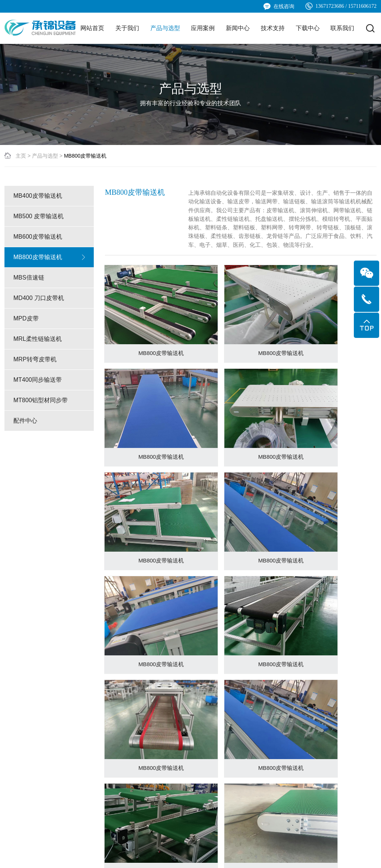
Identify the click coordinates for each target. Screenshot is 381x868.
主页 (21, 192)
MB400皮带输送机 (50, 232)
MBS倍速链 (50, 314)
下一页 (254, 665)
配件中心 (50, 457)
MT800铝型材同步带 (50, 437)
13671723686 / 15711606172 (341, 6)
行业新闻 (163, 761)
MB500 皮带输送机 (50, 253)
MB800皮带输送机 (50, 294)
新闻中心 (238, 28)
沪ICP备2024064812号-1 (179, 855)
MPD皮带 (50, 355)
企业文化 (15, 761)
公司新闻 (163, 750)
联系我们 (342, 28)
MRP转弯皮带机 (50, 396)
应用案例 (203, 28)
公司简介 (15, 750)
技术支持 (273, 28)
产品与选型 (165, 28)
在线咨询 (279, 7)
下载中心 (308, 28)
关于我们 (127, 28)
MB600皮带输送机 (50, 273)
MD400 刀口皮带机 (50, 335)
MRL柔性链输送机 (50, 375)
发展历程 (15, 771)
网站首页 (92, 28)
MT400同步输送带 (50, 416)
